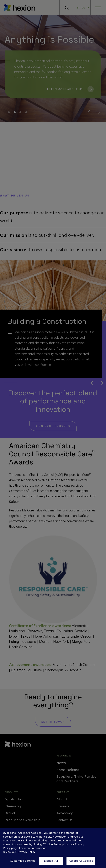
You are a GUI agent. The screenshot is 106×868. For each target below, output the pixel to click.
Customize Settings (23, 861)
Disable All (51, 861)
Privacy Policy (26, 852)
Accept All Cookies (81, 861)
